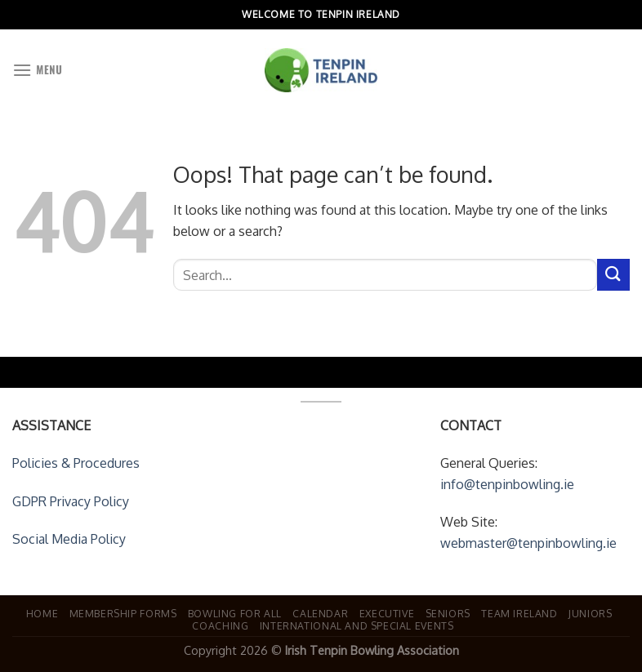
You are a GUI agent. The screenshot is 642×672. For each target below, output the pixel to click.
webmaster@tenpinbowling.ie (528, 543)
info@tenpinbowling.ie (507, 484)
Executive (387, 613)
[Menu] (37, 70)
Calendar (320, 613)
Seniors (448, 613)
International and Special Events (357, 625)
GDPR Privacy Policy (71, 501)
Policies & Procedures (76, 463)
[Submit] (613, 275)
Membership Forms (123, 613)
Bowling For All (235, 613)
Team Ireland (519, 613)
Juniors (590, 613)
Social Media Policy (69, 539)
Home (42, 613)
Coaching (220, 625)
